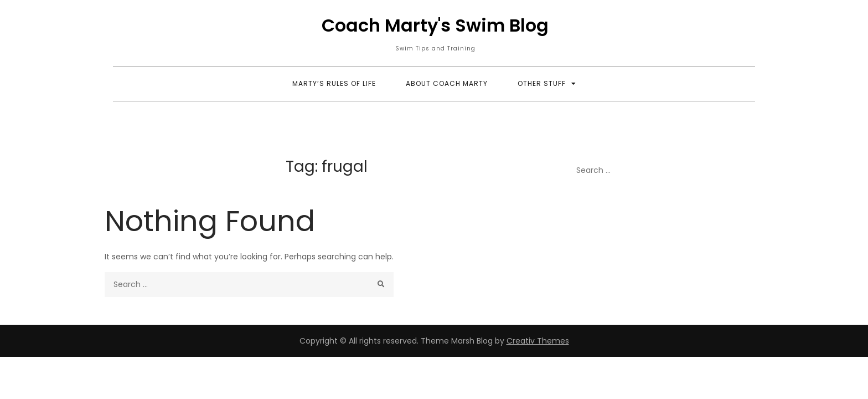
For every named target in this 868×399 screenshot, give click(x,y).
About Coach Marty (447, 83)
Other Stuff (542, 83)
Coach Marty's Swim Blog (435, 25)
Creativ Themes (538, 341)
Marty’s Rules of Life (334, 83)
